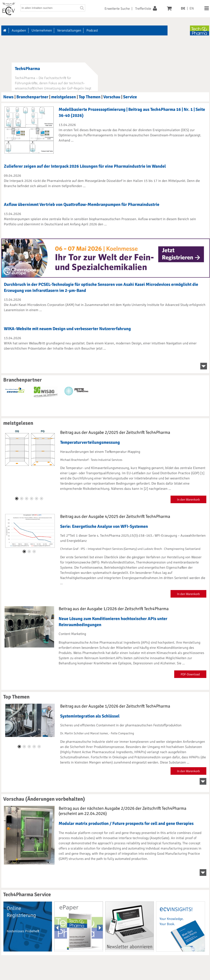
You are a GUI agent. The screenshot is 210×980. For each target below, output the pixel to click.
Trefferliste (143, 9)
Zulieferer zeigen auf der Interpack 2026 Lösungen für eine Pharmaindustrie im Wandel (85, 166)
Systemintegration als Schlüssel (90, 716)
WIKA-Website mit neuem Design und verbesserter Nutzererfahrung (67, 329)
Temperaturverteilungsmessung (90, 442)
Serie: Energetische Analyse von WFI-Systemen (104, 526)
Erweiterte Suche (117, 9)
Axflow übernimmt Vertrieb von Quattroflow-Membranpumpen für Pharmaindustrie (82, 204)
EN (192, 8)
